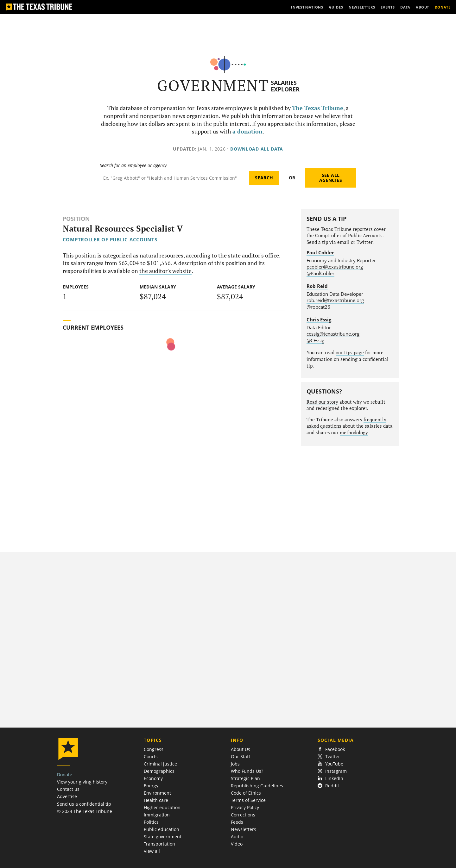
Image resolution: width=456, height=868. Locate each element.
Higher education (162, 807)
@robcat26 (318, 307)
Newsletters (244, 829)
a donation (247, 131)
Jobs (235, 764)
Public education (161, 829)
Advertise (67, 796)
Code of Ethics (246, 793)
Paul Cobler (320, 252)
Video (237, 844)
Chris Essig (319, 319)
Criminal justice (160, 764)
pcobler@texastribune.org (335, 267)
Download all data (257, 149)
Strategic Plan (245, 778)
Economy (153, 778)
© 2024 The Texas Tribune (85, 811)
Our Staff (241, 756)
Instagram (332, 771)
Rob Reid (317, 286)
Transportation (159, 844)
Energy (151, 786)
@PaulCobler (320, 273)
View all (152, 851)
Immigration (157, 815)
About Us (241, 749)
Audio (237, 837)
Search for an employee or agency (133, 165)
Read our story (322, 402)
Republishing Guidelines (257, 786)
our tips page (350, 353)
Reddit (328, 786)
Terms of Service (248, 800)
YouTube (330, 764)
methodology (354, 433)
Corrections (243, 815)
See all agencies (331, 178)
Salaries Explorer (285, 86)
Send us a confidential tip (84, 804)
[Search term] (174, 178)
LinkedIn (330, 778)
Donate (65, 775)
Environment (157, 793)
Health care (156, 800)
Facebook (331, 749)
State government (163, 837)
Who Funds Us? (247, 771)
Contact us (68, 789)
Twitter (329, 756)
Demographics (159, 771)
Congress (154, 749)
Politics (151, 822)
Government (213, 86)
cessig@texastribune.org (333, 334)
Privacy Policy (245, 807)
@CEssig (315, 340)
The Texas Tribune (318, 108)
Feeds (237, 822)
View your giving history (82, 782)
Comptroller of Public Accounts (110, 239)
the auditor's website (165, 271)
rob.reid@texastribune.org (335, 300)
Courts (151, 756)
